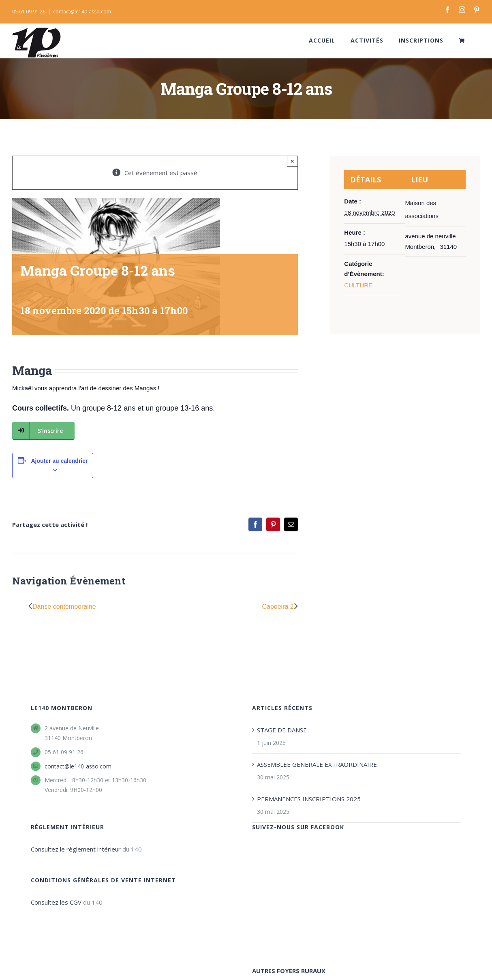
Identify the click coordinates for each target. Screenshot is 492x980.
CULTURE (358, 285)
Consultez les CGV (56, 902)
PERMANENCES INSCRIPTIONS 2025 (309, 799)
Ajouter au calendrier (59, 461)
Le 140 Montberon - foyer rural (53, 976)
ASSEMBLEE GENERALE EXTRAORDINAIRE (317, 764)
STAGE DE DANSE (282, 730)
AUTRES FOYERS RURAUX (289, 882)
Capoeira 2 (278, 607)
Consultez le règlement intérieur (76, 849)
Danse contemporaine (64, 607)
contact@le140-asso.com (82, 12)
